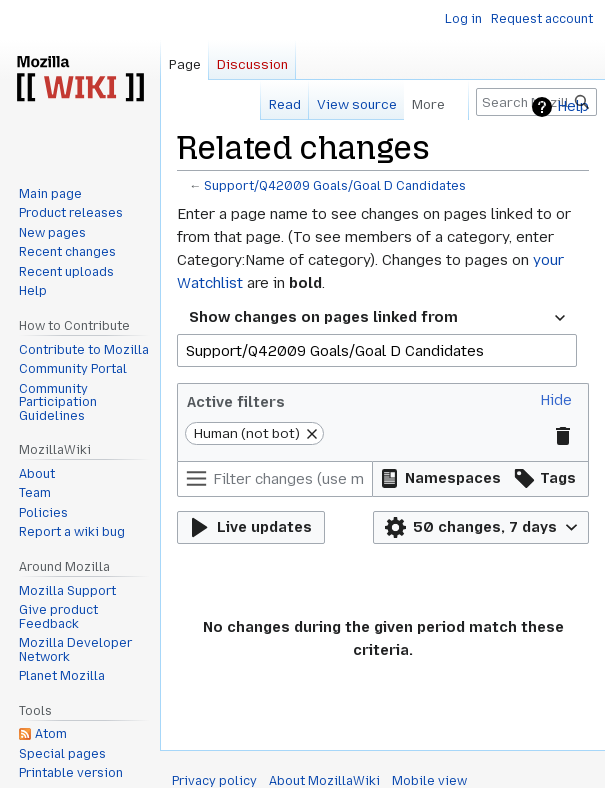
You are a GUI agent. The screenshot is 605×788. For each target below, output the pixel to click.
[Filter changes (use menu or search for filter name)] (275, 479)
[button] (556, 400)
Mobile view (429, 781)
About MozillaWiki (324, 781)
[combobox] (377, 318)
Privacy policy (214, 781)
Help (573, 106)
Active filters (236, 402)
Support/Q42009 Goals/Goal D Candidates (335, 186)
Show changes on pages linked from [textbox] (323, 317)
